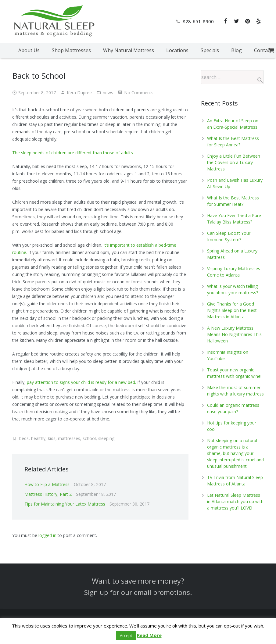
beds (24, 438)
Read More (149, 635)
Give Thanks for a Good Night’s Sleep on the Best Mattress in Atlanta (232, 310)
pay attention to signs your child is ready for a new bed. (81, 382)
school (89, 438)
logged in (47, 535)
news (108, 93)
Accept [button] (126, 635)
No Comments (139, 93)
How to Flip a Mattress (47, 484)
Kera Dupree (79, 93)
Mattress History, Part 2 (48, 494)
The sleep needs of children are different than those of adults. (73, 153)
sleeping (106, 438)
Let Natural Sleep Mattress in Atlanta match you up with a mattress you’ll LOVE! (235, 501)
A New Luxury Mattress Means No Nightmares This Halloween (234, 334)
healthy (38, 438)
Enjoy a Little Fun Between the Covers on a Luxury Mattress (234, 162)
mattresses (69, 438)
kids (52, 438)
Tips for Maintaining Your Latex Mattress (65, 504)
